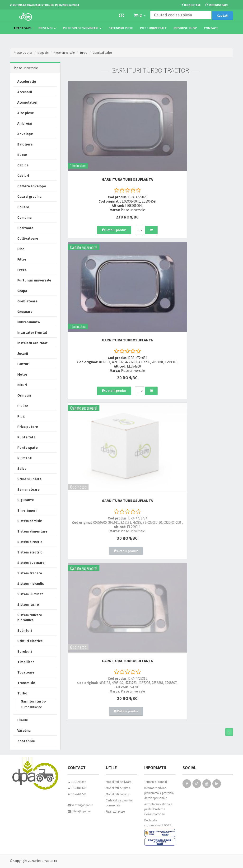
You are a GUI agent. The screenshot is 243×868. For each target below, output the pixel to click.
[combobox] (119, 204)
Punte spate (28, 448)
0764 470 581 (77, 794)
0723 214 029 (77, 782)
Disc (21, 249)
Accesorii (25, 92)
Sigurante (26, 500)
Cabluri (23, 176)
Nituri (22, 385)
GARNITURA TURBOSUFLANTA (107, 149)
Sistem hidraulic (30, 584)
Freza (22, 270)
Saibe (22, 468)
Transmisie (26, 683)
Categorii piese (121, 28)
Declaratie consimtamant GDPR (158, 823)
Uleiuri (23, 720)
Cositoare (25, 228)
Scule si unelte (29, 479)
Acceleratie (27, 81)
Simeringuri (27, 510)
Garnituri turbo (106, 53)
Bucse (22, 155)
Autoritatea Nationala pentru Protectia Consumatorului (158, 809)
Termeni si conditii (156, 782)
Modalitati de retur (118, 794)
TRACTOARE (22, 28)
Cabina (23, 165)
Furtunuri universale (34, 280)
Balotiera (25, 144)
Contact (211, 28)
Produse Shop (185, 28)
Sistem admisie (30, 521)
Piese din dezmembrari (82, 28)
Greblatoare (27, 301)
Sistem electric (30, 552)
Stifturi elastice (30, 641)
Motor (22, 374)
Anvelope (25, 134)
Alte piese (26, 113)
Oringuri (24, 395)
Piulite (23, 406)
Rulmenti (25, 458)
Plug (21, 416)
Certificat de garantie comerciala (119, 803)
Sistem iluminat (30, 594)
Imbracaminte (29, 322)
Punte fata (26, 437)
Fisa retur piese (115, 812)
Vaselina (24, 730)
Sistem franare (30, 573)
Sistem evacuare (31, 563)
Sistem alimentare (32, 531)
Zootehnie (26, 741)
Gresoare (25, 312)
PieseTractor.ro (46, 861)
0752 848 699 (77, 788)
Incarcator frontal (32, 332)
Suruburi (25, 651)
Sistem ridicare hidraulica (30, 617)
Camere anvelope (32, 186)
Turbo (87, 53)
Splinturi (25, 630)
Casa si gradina (29, 196)
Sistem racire (28, 604)
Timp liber (26, 662)
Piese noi (47, 28)
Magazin (43, 53)
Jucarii (23, 353)
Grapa (22, 291)
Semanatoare (28, 489)
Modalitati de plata (118, 788)
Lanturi (23, 364)
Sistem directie (30, 542)
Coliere (23, 207)
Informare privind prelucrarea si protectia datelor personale (159, 793)
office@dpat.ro (79, 811)
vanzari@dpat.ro (80, 805)
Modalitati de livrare (119, 782)
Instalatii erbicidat (33, 343)
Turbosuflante (31, 707)
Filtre (22, 259)
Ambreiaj (25, 123)
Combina (24, 217)
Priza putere (28, 427)
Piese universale (153, 28)
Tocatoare (26, 672)
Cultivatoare (28, 238)
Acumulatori (27, 102)
